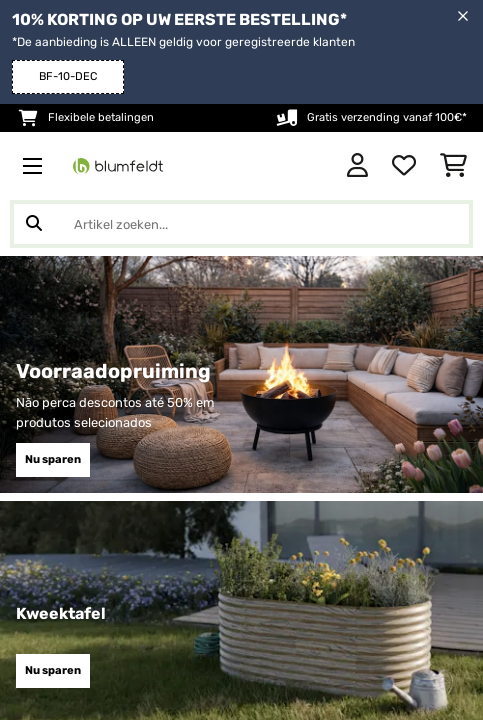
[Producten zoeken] (241, 224)
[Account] (357, 166)
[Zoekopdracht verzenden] (34, 224)
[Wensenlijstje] (404, 166)
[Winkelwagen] (453, 166)
